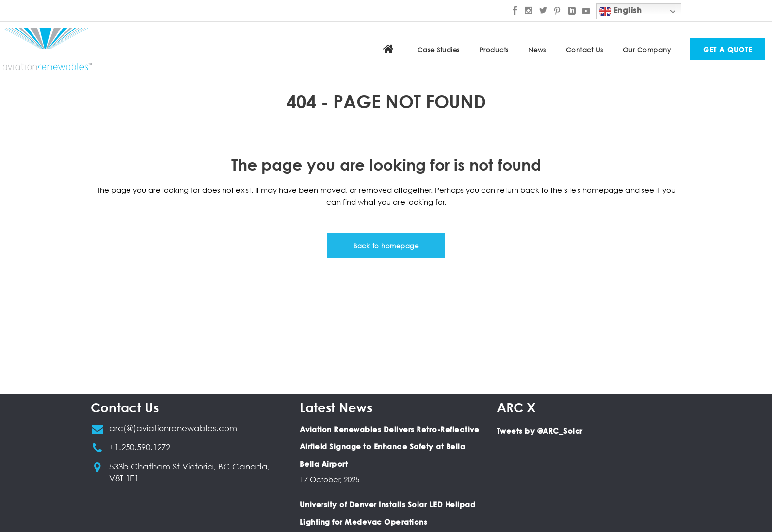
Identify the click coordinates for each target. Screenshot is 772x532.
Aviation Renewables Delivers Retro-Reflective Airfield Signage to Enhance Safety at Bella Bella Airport (390, 446)
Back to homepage (386, 246)
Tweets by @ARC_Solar (540, 431)
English (620, 11)
